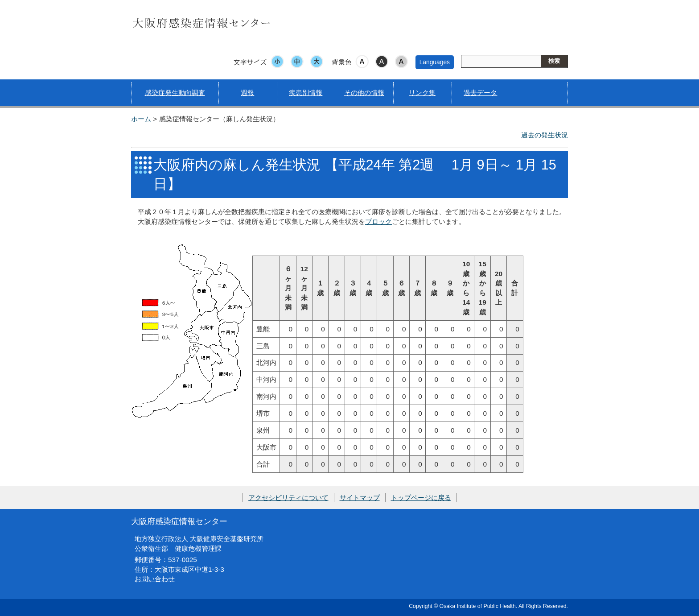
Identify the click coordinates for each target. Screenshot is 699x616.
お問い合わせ (155, 579)
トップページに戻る (421, 498)
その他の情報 (364, 93)
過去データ (480, 93)
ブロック (378, 221)
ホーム (141, 119)
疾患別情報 (306, 93)
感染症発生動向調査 (175, 93)
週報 (247, 93)
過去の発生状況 (545, 135)
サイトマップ (360, 498)
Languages (435, 62)
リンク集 (422, 93)
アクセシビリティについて (288, 498)
